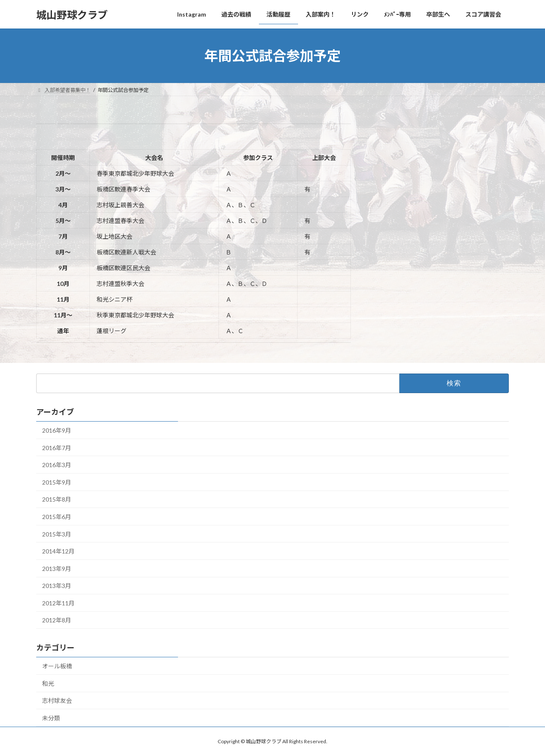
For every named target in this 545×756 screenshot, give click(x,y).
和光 (48, 683)
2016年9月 (57, 430)
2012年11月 (58, 603)
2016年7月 (57, 448)
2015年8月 (57, 499)
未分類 (51, 718)
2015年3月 (57, 534)
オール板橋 (57, 666)
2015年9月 (57, 482)
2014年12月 (58, 551)
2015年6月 (57, 517)
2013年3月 (57, 586)
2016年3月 (57, 465)
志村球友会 (57, 700)
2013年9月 (57, 569)
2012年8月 (57, 620)
